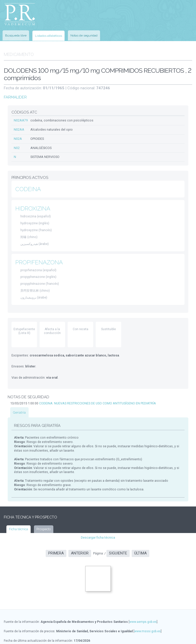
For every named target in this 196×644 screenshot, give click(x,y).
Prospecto (42, 516)
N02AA (19, 125)
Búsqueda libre (16, 33)
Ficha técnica (18, 516)
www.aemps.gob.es (143, 608)
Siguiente (118, 540)
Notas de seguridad (84, 33)
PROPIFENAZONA (39, 255)
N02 (17, 143)
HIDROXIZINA (33, 203)
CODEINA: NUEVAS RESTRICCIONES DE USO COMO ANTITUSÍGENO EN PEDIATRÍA (96, 394)
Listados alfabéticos (48, 33)
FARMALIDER (15, 93)
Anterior (80, 540)
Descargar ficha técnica (98, 524)
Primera (56, 540)
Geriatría (19, 403)
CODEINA (28, 183)
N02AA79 (20, 116)
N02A (18, 134)
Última (140, 540)
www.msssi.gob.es (148, 618)
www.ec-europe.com (59, 637)
